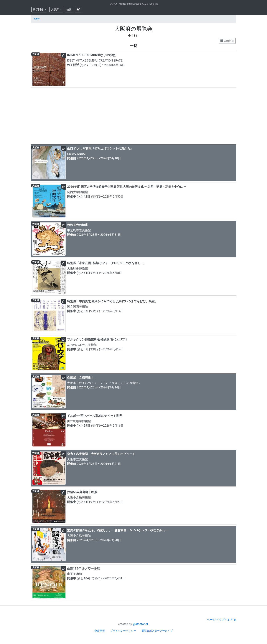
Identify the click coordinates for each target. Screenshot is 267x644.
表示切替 (227, 41)
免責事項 (100, 631)
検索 (69, 9)
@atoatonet (140, 624)
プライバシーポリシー (123, 631)
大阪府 (55, 9)
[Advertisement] (133, 117)
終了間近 (38, 9)
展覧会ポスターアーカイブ (157, 631)
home (37, 19)
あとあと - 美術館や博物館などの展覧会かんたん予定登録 (134, 4)
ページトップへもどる (222, 620)
